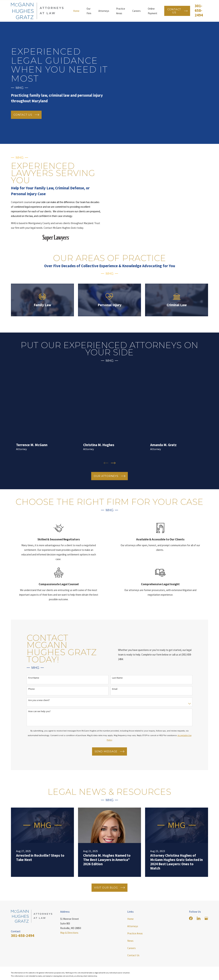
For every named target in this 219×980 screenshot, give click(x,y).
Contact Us (133, 966)
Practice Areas (135, 944)
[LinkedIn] (199, 929)
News (130, 951)
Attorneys (133, 937)
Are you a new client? (39, 711)
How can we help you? (39, 722)
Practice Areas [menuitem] (121, 11)
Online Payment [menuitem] (153, 11)
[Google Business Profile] (206, 929)
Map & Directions (69, 943)
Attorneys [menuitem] (104, 11)
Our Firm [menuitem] (89, 11)
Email (115, 699)
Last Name (117, 688)
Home (130, 929)
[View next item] (113, 473)
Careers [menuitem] (136, 11)
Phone (31, 699)
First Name (34, 688)
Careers (131, 959)
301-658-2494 (199, 10)
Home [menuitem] (76, 11)
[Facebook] (191, 929)
